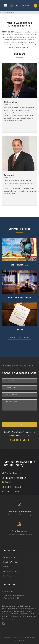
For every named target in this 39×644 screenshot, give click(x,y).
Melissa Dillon (10, 102)
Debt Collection (8, 576)
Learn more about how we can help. (20, 535)
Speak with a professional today (20, 515)
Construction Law (20, 265)
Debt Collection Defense (11, 571)
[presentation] (17, 417)
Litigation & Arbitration (19, 297)
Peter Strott (9, 175)
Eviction (19, 330)
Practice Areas (20, 531)
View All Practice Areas (19, 337)
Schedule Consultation (20, 512)
